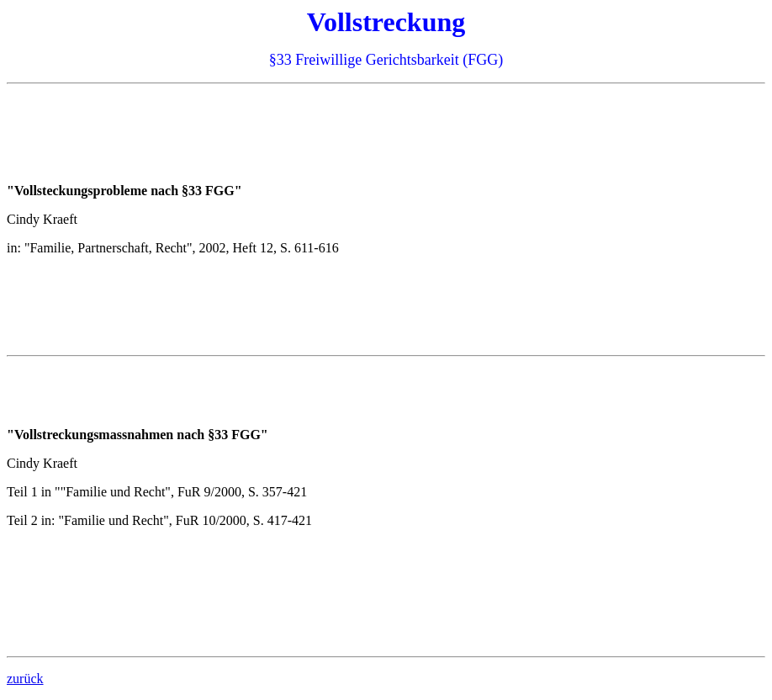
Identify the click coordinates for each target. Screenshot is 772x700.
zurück (25, 679)
